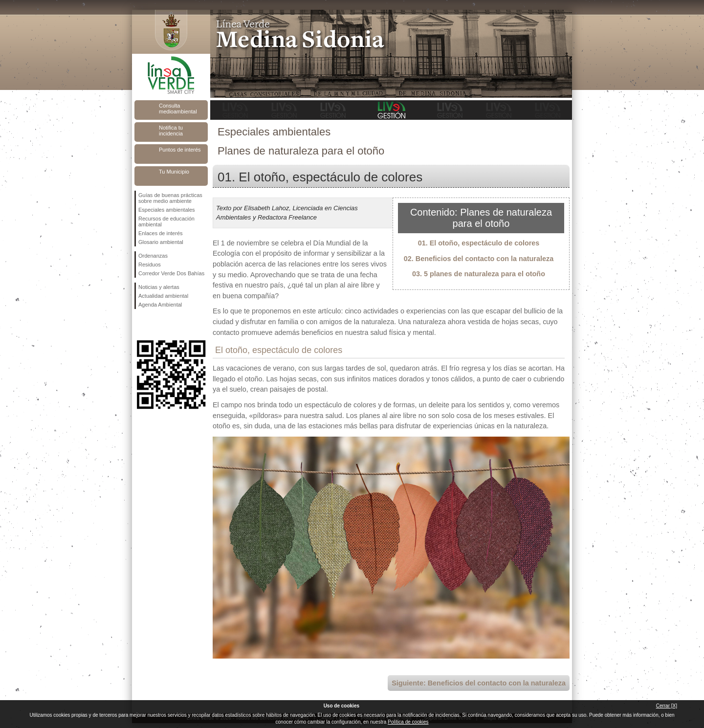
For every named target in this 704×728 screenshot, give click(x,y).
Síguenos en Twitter (156, 325)
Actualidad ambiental (163, 296)
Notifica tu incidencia (171, 131)
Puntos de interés (180, 150)
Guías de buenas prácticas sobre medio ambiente (170, 198)
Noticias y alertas (159, 287)
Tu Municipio (174, 172)
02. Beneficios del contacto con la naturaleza (479, 259)
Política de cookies (408, 722)
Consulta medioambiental (178, 109)
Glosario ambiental (161, 242)
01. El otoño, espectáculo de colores (479, 243)
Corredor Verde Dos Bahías (171, 273)
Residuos (150, 265)
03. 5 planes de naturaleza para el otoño (479, 274)
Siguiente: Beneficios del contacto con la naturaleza (479, 683)
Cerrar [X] (667, 706)
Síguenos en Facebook (140, 325)
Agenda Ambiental (160, 305)
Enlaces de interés (161, 233)
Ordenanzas (153, 256)
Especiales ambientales (167, 210)
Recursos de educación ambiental (166, 221)
